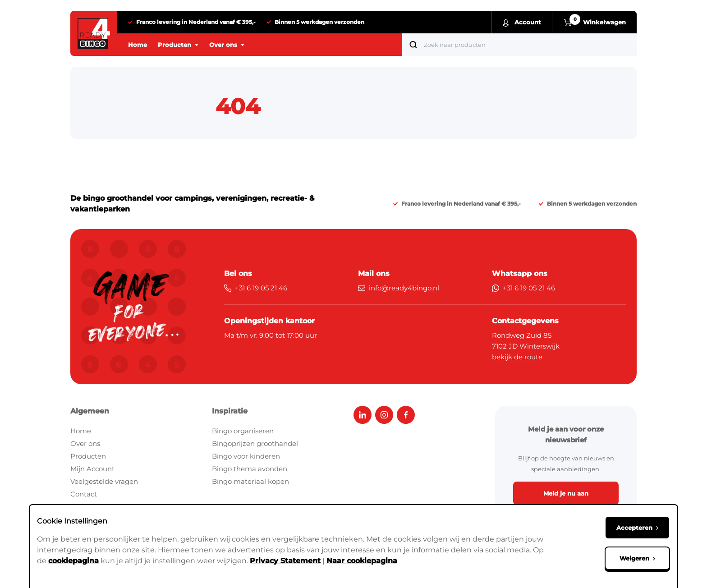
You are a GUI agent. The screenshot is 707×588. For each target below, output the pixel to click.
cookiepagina (73, 561)
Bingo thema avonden (250, 469)
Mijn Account (92, 469)
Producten (88, 456)
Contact (84, 494)
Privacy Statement (285, 561)
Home (81, 431)
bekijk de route (517, 357)
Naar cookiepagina (362, 561)
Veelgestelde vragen (104, 481)
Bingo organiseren (243, 431)
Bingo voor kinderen (246, 456)
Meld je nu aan (566, 493)
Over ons (85, 443)
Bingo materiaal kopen (250, 481)
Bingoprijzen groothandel (255, 443)
